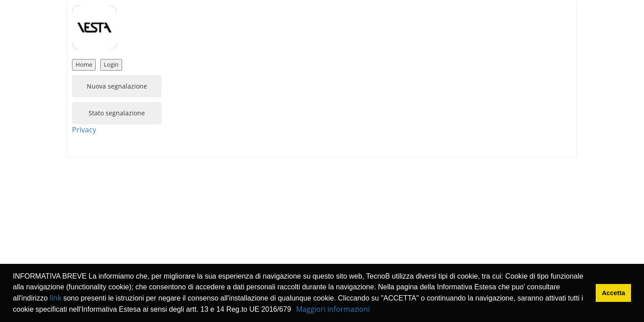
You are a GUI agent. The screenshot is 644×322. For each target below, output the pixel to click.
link (55, 298)
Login (111, 64)
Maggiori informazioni (333, 309)
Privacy (84, 130)
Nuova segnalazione (117, 86)
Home (84, 64)
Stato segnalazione (117, 113)
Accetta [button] (614, 293)
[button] (294, 310)
